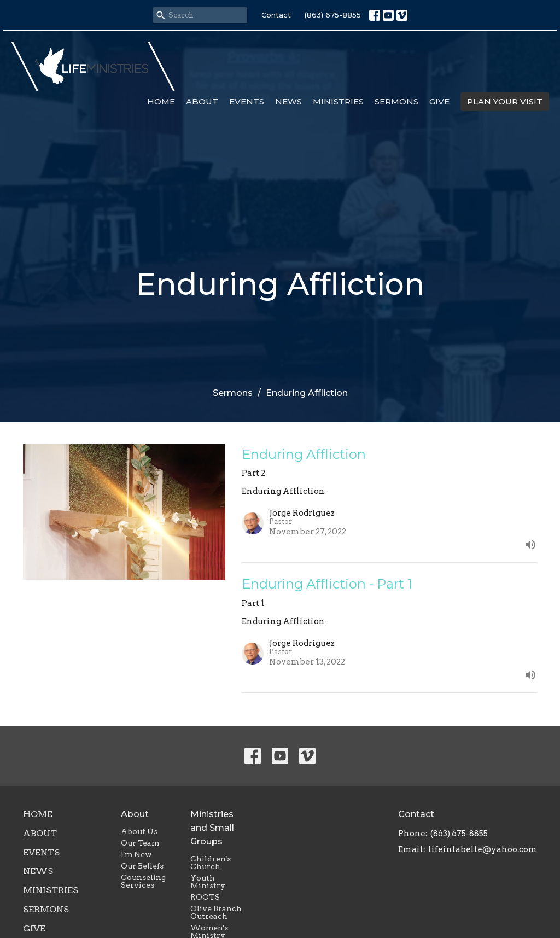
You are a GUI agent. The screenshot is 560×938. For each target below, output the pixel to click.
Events (247, 101)
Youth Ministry (208, 882)
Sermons (396, 101)
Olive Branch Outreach (216, 912)
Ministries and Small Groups (212, 828)
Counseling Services (143, 881)
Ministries (338, 101)
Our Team (140, 843)
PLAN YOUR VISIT (505, 101)
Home (161, 101)
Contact (276, 15)
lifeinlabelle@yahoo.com (483, 849)
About (202, 101)
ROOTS (205, 897)
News (288, 101)
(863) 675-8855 (333, 15)
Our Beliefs (142, 866)
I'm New (136, 854)
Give (439, 101)
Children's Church (211, 863)
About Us (139, 831)
